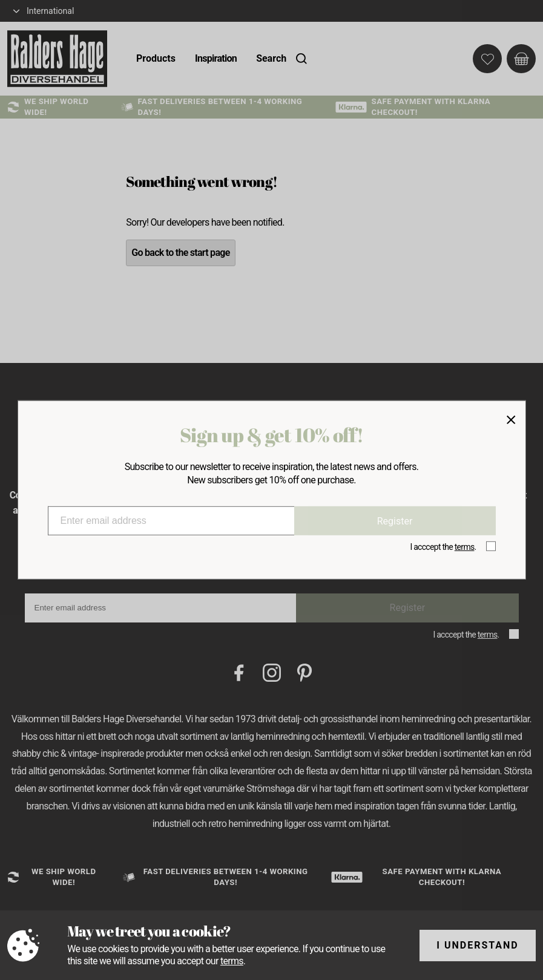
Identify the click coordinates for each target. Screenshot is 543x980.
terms (232, 961)
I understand (478, 945)
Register (395, 521)
